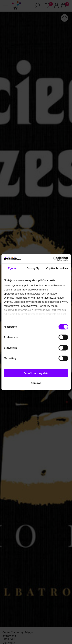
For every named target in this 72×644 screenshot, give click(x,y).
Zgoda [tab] (12, 268)
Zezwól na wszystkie (36, 373)
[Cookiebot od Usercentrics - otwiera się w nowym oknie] (53, 259)
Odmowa (36, 383)
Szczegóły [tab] (33, 268)
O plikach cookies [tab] (57, 268)
